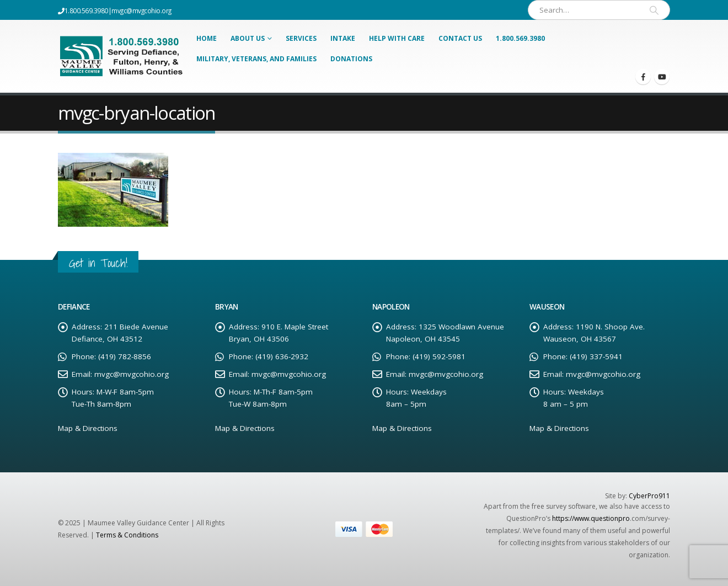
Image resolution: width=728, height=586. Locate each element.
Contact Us (460, 38)
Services (301, 38)
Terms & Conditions (127, 535)
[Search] (654, 10)
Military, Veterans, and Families (256, 59)
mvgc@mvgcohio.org (141, 10)
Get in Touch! (98, 263)
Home (207, 38)
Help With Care (397, 38)
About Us (248, 38)
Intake (343, 38)
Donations (351, 59)
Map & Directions (88, 428)
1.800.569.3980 (520, 38)
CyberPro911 (649, 496)
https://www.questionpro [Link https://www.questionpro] (591, 518)
